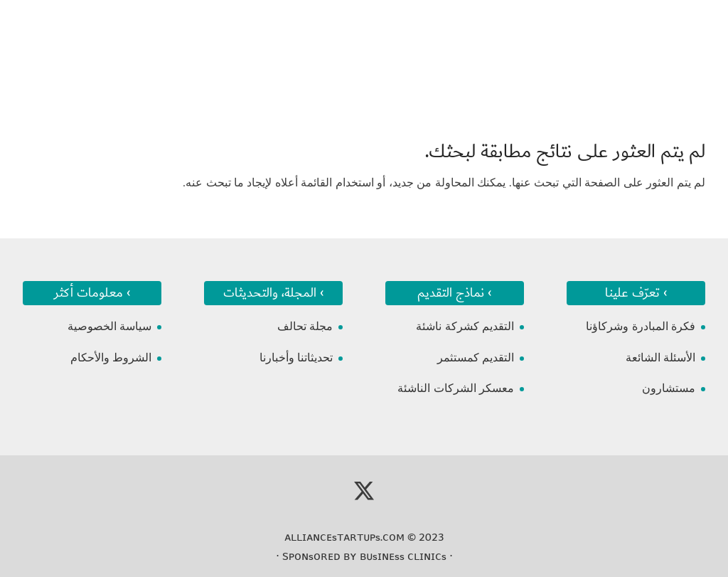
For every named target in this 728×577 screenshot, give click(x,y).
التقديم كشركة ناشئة (465, 326)
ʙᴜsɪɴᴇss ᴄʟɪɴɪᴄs (403, 556)
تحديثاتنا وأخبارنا (296, 358)
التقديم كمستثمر (476, 358)
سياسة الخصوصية (109, 326)
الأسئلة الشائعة (660, 358)
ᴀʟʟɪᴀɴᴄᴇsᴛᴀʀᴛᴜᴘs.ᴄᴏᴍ (344, 537)
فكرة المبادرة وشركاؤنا (641, 326)
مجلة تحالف (305, 326)
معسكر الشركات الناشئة (456, 388)
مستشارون (669, 388)
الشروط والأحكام (111, 358)
